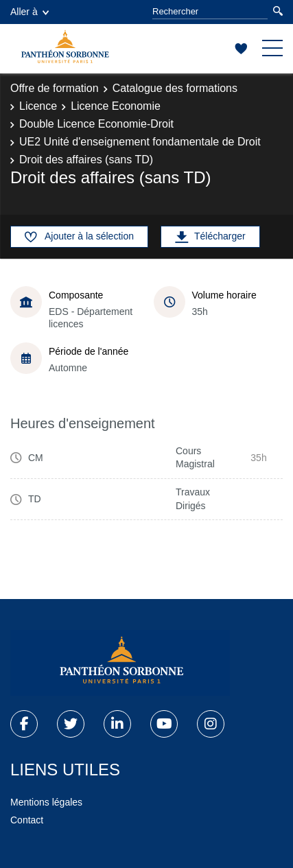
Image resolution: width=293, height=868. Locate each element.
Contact (27, 820)
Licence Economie (116, 106)
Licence (38, 106)
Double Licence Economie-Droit (96, 124)
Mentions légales (46, 802)
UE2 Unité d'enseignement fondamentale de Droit (140, 142)
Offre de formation (55, 88)
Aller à (30, 12)
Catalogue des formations (175, 88)
